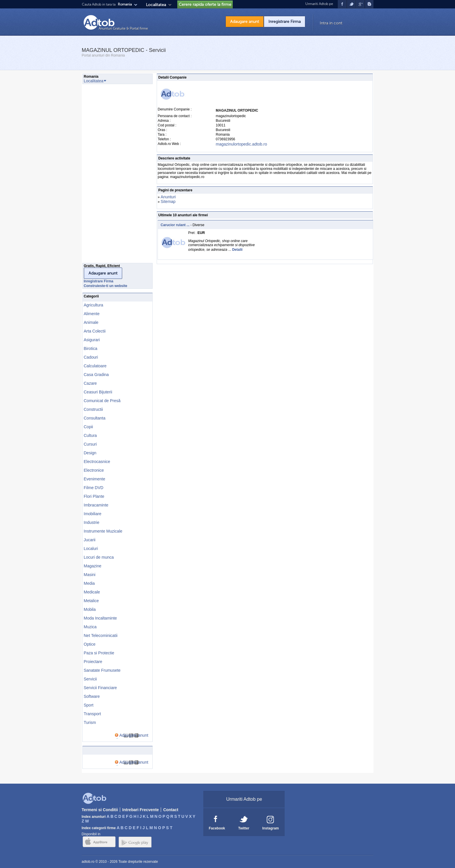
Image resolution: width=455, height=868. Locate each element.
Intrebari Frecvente (140, 810)
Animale (91, 322)
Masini (90, 575)
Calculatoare (95, 366)
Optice (90, 644)
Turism (90, 722)
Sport (89, 705)
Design (90, 453)
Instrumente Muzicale (103, 531)
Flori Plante (94, 496)
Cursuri (90, 444)
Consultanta (95, 418)
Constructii (93, 409)
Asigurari (92, 340)
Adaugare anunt (245, 22)
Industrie (92, 522)
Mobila (90, 609)
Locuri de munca (99, 557)
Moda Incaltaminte (100, 618)
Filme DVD (94, 488)
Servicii (90, 679)
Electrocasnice (97, 462)
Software (92, 696)
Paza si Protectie (99, 653)
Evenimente (95, 479)
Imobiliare (93, 514)
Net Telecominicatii (101, 635)
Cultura (90, 435)
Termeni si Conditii (100, 810)
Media (89, 583)
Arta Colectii (95, 331)
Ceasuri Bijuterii (98, 392)
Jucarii (90, 540)
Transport (92, 714)
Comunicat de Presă (102, 401)
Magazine (93, 566)
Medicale (92, 592)
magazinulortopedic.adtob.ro (242, 144)
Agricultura (94, 305)
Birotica (91, 348)
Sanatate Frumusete (102, 670)
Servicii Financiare (100, 688)
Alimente (92, 314)
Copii (89, 427)
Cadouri (91, 357)
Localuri (91, 549)
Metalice (91, 601)
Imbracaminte (96, 505)
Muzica (90, 627)
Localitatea (156, 5)
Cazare (90, 383)
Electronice (94, 470)
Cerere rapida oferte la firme (205, 4)
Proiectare (93, 662)
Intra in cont (331, 23)
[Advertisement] (106, 175)
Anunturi (168, 197)
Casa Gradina (96, 375)
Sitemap (168, 201)
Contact (171, 810)
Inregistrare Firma (285, 22)
